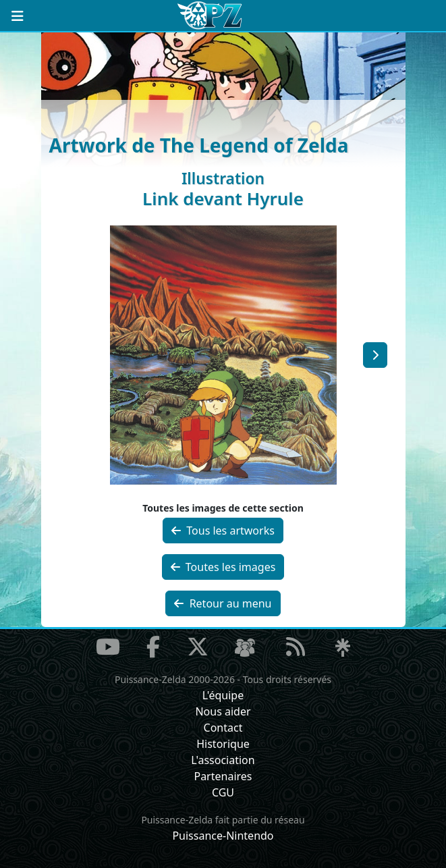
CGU (223, 792)
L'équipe (223, 695)
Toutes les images (223, 567)
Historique (223, 744)
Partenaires (223, 776)
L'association (223, 760)
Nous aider (223, 711)
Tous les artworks (223, 531)
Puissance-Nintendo (223, 836)
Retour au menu (223, 603)
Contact (223, 728)
